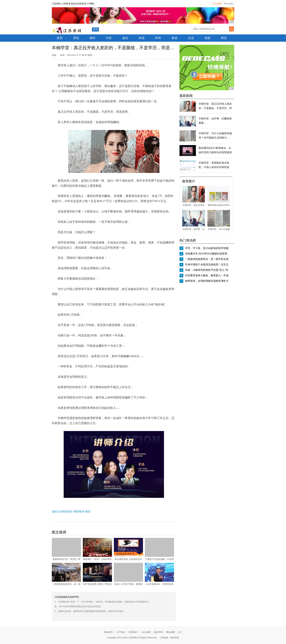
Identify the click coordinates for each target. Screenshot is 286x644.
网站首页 (109, 632)
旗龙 (88, 512)
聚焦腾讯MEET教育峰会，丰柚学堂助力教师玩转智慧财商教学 (215, 152)
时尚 (158, 38)
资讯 (95, 29)
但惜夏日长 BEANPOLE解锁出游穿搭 (206, 254)
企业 (191, 38)
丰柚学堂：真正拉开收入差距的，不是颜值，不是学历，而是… (215, 108)
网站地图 (229, 4)
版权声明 (158, 632)
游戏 (207, 38)
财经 (92, 38)
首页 (60, 38)
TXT (180, 632)
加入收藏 (217, 4)
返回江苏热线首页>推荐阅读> (69, 512)
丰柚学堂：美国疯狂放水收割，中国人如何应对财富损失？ (214, 167)
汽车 (109, 38)
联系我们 (133, 632)
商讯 (224, 38)
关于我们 (121, 632)
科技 (142, 38)
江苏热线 (164, 638)
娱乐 (125, 38)
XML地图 (146, 632)
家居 (175, 38)
